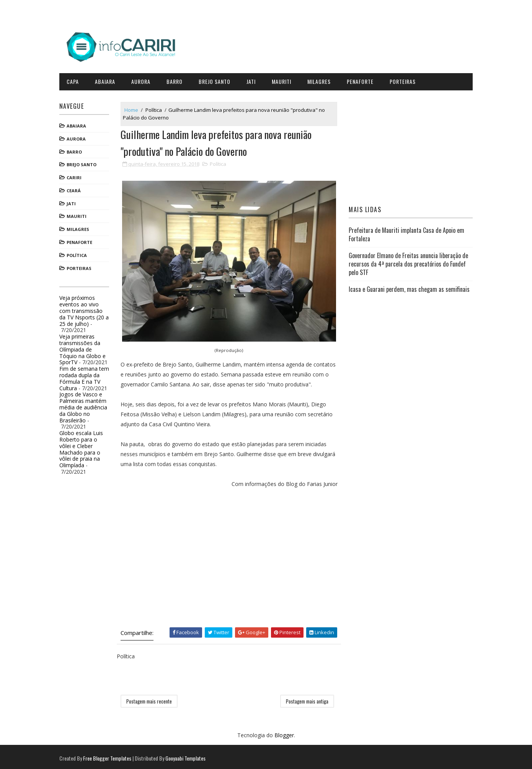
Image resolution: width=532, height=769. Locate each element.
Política (79, 254)
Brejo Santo (216, 80)
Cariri (76, 176)
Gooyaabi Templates (187, 755)
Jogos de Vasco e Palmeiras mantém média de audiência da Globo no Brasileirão (85, 406)
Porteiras (405, 80)
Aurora (143, 80)
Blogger (284, 733)
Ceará (76, 189)
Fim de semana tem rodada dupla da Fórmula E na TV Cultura (86, 377)
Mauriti (283, 80)
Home (133, 108)
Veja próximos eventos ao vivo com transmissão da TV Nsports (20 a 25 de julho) (86, 309)
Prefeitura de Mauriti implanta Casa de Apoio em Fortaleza (406, 233)
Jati (253, 80)
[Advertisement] (230, 560)
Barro (176, 80)
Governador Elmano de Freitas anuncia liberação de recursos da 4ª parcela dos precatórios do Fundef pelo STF (408, 263)
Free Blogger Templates (109, 755)
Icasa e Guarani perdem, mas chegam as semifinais (408, 288)
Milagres (321, 80)
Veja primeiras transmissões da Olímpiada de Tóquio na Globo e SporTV (84, 348)
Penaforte (362, 80)
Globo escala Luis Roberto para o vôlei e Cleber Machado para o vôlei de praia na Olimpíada (83, 448)
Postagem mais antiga (307, 699)
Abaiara (107, 80)
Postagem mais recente (151, 699)
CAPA (75, 80)
